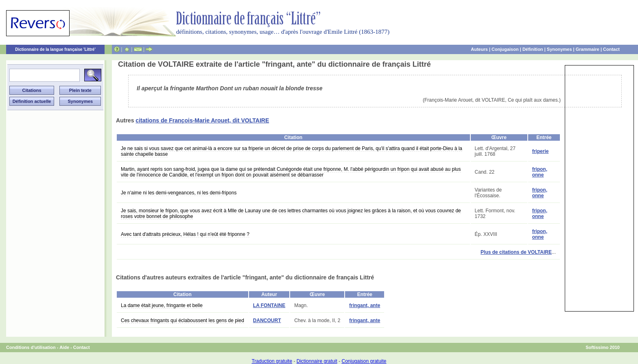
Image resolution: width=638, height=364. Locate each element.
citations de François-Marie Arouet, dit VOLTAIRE (202, 120)
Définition (533, 49)
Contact (611, 49)
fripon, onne (540, 172)
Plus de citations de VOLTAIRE (516, 252)
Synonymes (559, 49)
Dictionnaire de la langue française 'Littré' (55, 49)
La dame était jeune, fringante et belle (162, 305)
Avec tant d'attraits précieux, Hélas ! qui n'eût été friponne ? (185, 234)
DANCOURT (267, 320)
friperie (541, 151)
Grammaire (588, 49)
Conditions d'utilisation (31, 347)
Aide (64, 347)
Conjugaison (505, 49)
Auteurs (479, 49)
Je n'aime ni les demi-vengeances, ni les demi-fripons (179, 193)
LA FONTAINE (269, 305)
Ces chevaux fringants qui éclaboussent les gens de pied (182, 320)
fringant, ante (365, 305)
